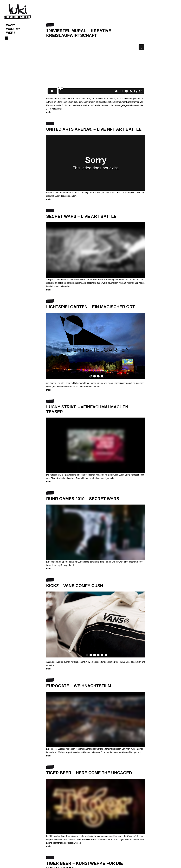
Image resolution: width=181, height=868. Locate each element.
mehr (49, 112)
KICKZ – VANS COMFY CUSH (75, 586)
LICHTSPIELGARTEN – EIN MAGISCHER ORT (91, 307)
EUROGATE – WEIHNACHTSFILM (79, 686)
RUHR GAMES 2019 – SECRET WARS (83, 499)
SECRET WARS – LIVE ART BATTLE (81, 216)
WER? (11, 33)
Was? (11, 25)
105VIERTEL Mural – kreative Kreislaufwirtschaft (79, 33)
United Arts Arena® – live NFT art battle (94, 129)
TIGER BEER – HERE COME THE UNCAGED (89, 773)
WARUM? (13, 29)
